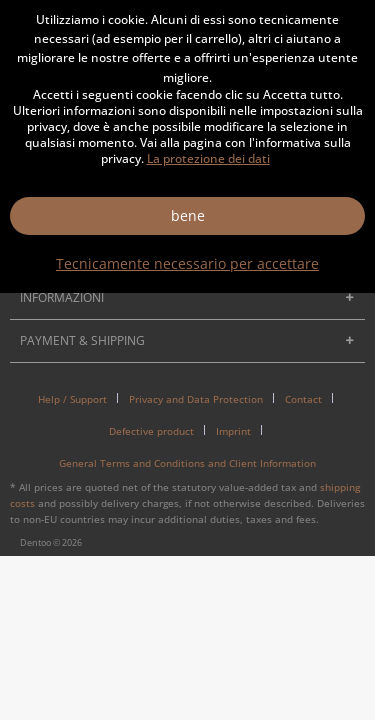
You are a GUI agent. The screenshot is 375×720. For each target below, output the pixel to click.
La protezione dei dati (208, 158)
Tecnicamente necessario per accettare (187, 263)
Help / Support (72, 399)
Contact (303, 399)
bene (188, 215)
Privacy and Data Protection (196, 399)
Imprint (233, 431)
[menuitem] (80, 399)
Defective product (151, 431)
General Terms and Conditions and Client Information (187, 463)
